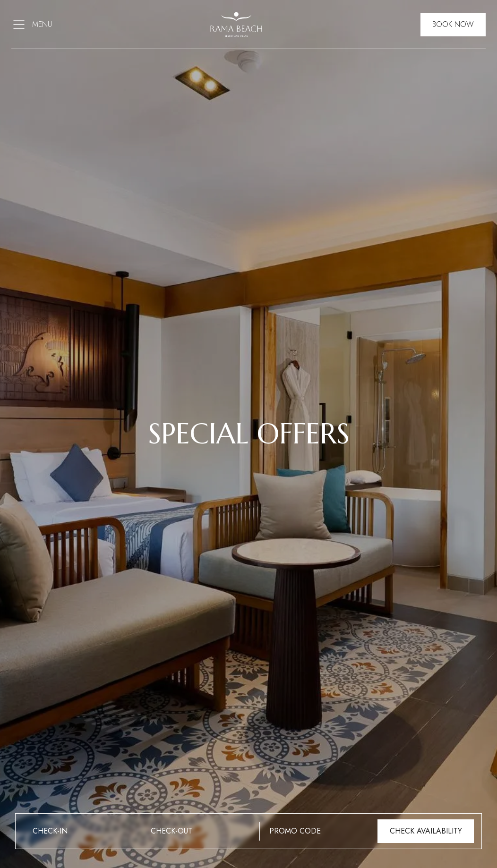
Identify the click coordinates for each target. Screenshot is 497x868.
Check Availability (426, 831)
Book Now (453, 24)
